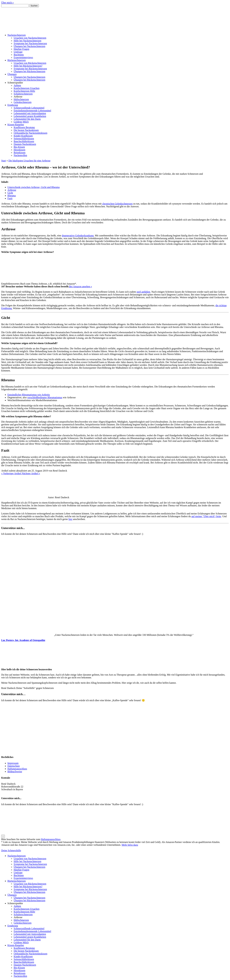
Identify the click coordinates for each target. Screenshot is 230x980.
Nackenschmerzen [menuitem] (17, 856)
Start (4, 161)
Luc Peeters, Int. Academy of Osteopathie (23, 640)
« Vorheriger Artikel (11, 473)
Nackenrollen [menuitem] (20, 976)
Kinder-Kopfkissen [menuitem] (23, 956)
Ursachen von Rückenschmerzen (30, 63)
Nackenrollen (20, 155)
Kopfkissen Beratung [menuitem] (24, 948)
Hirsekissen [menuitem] (19, 970)
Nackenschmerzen (17, 35)
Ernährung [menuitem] (13, 926)
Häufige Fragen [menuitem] (21, 870)
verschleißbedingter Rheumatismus (45, 397)
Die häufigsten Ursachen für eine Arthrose (29, 161)
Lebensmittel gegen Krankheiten (30, 116)
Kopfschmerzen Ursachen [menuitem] (27, 909)
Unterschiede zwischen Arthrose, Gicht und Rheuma (34, 187)
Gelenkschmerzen (23, 102)
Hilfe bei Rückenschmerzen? (28, 66)
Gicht (10, 193)
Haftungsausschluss (17, 769)
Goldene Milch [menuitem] (21, 942)
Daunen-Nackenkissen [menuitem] (25, 965)
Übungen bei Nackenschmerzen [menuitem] (29, 867)
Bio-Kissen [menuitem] (19, 968)
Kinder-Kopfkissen (23, 136)
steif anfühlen (143, 292)
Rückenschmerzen (17, 60)
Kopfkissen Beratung (24, 127)
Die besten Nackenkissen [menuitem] (26, 951)
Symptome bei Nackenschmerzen (30, 43)
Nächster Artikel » (31, 473)
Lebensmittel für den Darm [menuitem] (27, 940)
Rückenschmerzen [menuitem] (17, 881)
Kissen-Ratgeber (16, 125)
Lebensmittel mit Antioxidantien (30, 113)
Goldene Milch (21, 122)
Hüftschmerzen (21, 99)
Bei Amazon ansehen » (81, 286)
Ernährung (13, 105)
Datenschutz (14, 766)
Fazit (10, 198)
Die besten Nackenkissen (26, 130)
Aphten (17, 85)
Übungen (12, 74)
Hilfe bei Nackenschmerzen (27, 41)
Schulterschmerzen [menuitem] (23, 914)
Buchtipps (19, 55)
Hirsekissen (19, 150)
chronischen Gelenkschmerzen (117, 204)
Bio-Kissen (19, 147)
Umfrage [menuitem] (18, 873)
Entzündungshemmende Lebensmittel (32, 111)
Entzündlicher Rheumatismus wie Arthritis (29, 395)
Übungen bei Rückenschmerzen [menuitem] (29, 892)
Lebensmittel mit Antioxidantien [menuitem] (30, 934)
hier (70, 519)
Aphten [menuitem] (17, 906)
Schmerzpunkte (15, 83)
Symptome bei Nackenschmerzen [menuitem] (30, 864)
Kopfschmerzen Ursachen (27, 88)
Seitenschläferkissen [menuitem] (24, 959)
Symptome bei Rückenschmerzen (30, 69)
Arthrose (18, 97)
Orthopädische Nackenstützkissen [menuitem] (30, 954)
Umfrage (18, 52)
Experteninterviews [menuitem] (23, 878)
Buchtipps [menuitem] (19, 875)
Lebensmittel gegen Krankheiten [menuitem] (30, 937)
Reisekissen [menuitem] (20, 973)
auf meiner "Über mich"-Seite (206, 516)
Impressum (13, 763)
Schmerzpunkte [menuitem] (15, 903)
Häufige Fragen (21, 49)
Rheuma (12, 196)
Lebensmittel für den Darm (27, 119)
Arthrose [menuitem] (18, 917)
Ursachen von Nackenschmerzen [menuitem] (30, 859)
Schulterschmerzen (23, 94)
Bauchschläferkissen (24, 141)
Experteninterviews (23, 57)
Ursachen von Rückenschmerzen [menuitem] (30, 884)
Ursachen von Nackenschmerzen (30, 38)
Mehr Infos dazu (130, 845)
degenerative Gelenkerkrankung (78, 236)
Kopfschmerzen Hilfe (24, 91)
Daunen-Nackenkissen (25, 144)
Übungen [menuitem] (12, 895)
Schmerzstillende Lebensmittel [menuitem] (29, 928)
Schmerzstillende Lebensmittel (29, 108)
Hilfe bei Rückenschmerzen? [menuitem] (28, 887)
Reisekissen (20, 153)
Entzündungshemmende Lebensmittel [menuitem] (32, 931)
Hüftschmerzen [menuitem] (21, 920)
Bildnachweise (15, 772)
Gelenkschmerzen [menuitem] (23, 923)
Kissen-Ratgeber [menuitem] (16, 945)
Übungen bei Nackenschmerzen (29, 46)
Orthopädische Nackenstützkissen (30, 133)
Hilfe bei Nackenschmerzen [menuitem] (27, 861)
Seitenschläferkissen (24, 139)
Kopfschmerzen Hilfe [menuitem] (24, 912)
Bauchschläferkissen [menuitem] (24, 962)
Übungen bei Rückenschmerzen (29, 71)
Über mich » (7, 3)
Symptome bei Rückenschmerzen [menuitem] (30, 889)
